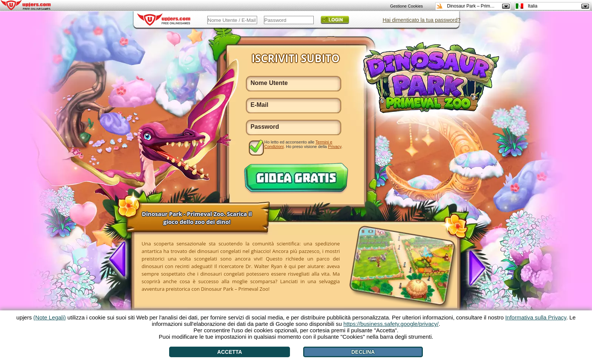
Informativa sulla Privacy (536, 317)
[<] (120, 260)
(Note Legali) (49, 317)
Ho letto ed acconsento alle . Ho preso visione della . (303, 144)
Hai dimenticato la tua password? (421, 20)
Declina (363, 352)
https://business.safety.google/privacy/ (391, 324)
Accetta (230, 352)
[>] (473, 266)
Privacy (335, 147)
